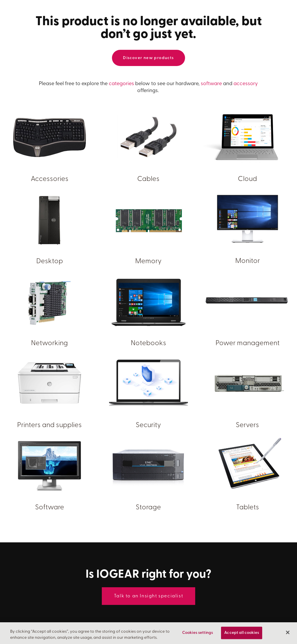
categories (121, 84)
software (211, 84)
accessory (246, 84)
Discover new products (148, 58)
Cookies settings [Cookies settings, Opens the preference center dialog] (198, 633)
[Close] (288, 633)
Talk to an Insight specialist (148, 596)
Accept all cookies (242, 633)
